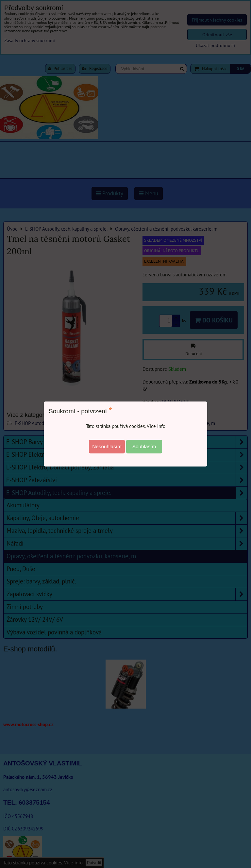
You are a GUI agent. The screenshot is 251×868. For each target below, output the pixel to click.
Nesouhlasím (107, 446)
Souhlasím (144, 446)
